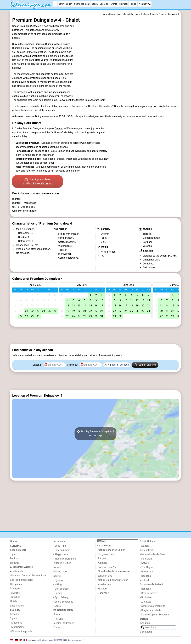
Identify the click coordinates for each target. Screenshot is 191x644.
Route (57, 614)
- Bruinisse (146, 597)
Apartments (17, 571)
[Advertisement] (96, 335)
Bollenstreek (147, 550)
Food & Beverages (63, 602)
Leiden (61, 151)
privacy (44, 640)
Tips (13, 554)
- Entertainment (62, 550)
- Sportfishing (61, 597)
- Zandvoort (103, 593)
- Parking (58, 619)
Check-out (73, 365)
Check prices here (38, 182)
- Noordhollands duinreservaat (113, 571)
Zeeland (144, 580)
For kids (15, 559)
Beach (95, 4)
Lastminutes (17, 606)
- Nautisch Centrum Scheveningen (29, 576)
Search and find (145, 365)
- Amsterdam (104, 584)
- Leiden (144, 546)
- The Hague (147, 567)
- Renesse (145, 589)
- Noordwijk (146, 559)
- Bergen (101, 559)
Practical (123, 4)
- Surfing (58, 593)
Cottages (15, 589)
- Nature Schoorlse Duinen (111, 550)
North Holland (104, 546)
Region (133, 4)
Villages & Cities (62, 563)
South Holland (148, 542)
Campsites (16, 584)
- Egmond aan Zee (107, 567)
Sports (57, 576)
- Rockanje (146, 576)
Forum (57, 627)
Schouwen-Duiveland (151, 585)
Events (114, 4)
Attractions (59, 542)
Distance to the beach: (155, 256)
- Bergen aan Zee (106, 554)
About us (145, 623)
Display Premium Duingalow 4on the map (95, 434)
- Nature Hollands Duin (152, 554)
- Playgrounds (61, 554)
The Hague (51, 151)
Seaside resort (18, 550)
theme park (88, 167)
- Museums (16, 623)
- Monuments (17, 627)
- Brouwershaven (149, 593)
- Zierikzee (146, 602)
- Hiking (58, 585)
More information (28, 211)
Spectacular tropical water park (60, 159)
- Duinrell (15, 593)
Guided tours (60, 572)
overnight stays (72, 167)
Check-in (38, 365)
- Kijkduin (15, 597)
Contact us (146, 632)
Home (13, 542)
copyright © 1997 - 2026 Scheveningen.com (65, 640)
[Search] (150, 4)
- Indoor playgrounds (65, 559)
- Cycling (58, 580)
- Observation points (21, 631)
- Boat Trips (60, 546)
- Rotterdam (146, 572)
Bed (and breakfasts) (22, 580)
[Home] (55, 4)
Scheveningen (65, 4)
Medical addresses (64, 623)
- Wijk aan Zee (104, 576)
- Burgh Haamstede (151, 610)
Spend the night (82, 4)
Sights (14, 618)
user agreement (34, 640)
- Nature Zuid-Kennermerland (113, 580)
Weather (143, 4)
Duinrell (59, 129)
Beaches (15, 614)
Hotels (14, 601)
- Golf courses (61, 589)
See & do (104, 4)
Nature (57, 567)
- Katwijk (145, 563)
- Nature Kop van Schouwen (155, 615)
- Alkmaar (102, 563)
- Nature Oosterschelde (153, 606)
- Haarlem (102, 589)
